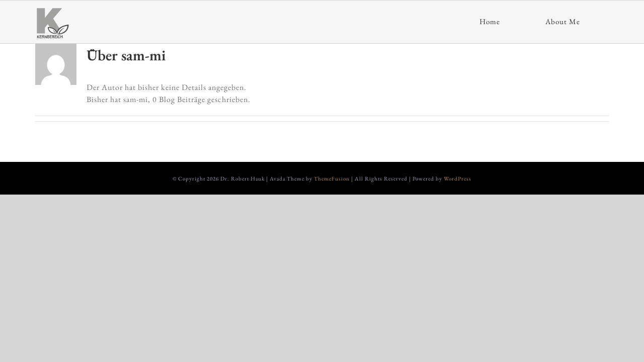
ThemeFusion (332, 178)
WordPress (458, 178)
